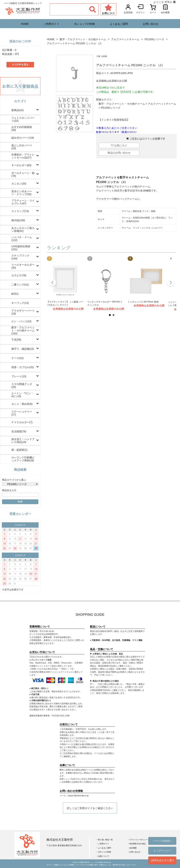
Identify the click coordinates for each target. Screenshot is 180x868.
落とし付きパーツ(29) (22, 147)
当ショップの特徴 (84, 24)
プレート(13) (19, 376)
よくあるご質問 (119, 24)
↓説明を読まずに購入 (162, 860)
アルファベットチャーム (125, 39)
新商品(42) (18, 110)
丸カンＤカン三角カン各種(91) (23, 229)
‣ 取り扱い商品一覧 (105, 840)
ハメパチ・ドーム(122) (22, 239)
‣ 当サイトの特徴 (104, 852)
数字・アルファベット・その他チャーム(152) (23, 330)
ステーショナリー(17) (22, 413)
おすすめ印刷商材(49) (22, 129)
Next (170, 283)
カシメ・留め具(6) (22, 404)
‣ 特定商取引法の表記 (137, 844)
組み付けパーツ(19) (23, 138)
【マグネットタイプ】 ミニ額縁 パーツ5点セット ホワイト (65, 303)
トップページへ (162, 851)
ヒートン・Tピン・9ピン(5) (22, 395)
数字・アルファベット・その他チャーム (83, 39)
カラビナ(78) (19, 275)
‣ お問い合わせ (134, 852)
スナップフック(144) (20, 257)
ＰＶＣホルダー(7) (22, 422)
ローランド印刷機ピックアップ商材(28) (23, 459)
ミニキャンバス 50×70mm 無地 (143, 302)
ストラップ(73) (20, 211)
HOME (25, 24)
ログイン (147, 139)
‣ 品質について (103, 856)
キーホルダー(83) (21, 165)
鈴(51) (15, 294)
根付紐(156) (18, 220)
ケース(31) (18, 358)
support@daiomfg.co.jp (78, 795)
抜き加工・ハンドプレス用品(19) (23, 441)
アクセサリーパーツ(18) (23, 312)
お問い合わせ (151, 24)
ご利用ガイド (51, 24)
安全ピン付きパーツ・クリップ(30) (22, 193)
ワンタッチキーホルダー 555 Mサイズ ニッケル (105, 303)
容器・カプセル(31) (23, 367)
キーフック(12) (20, 303)
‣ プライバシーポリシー (138, 840)
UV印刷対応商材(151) (21, 248)
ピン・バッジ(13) (21, 321)
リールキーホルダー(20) (23, 266)
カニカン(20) (19, 184)
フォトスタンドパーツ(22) (23, 119)
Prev (53, 283)
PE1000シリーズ (154, 39)
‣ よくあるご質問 (104, 848)
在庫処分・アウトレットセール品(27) (23, 156)
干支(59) (16, 340)
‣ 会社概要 (132, 848)
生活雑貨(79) (19, 431)
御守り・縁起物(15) (23, 349)
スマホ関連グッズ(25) (22, 386)
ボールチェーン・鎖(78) (23, 174)
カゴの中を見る (20, 65)
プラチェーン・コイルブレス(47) (23, 202)
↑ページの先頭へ (162, 841)
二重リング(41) (20, 285)
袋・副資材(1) (19, 450)
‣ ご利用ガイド (103, 844)
